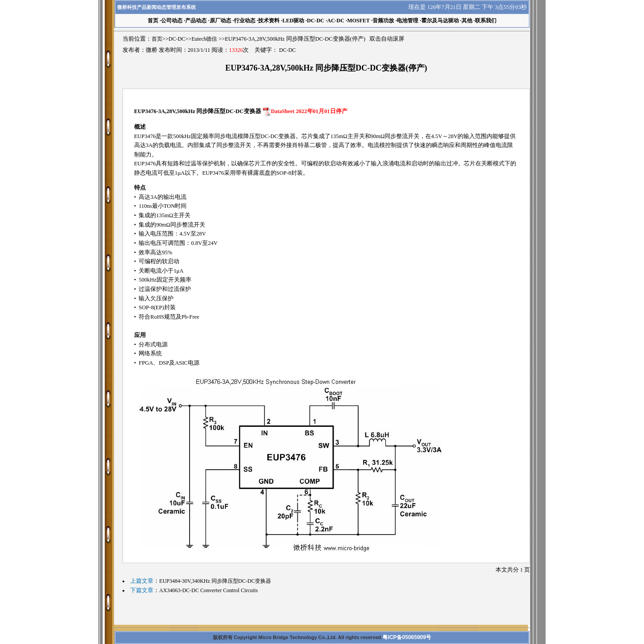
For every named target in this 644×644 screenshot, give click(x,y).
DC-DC (316, 21)
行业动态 (245, 21)
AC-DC (336, 21)
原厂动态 (220, 21)
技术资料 (269, 21)
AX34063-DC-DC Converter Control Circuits (208, 590)
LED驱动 (293, 21)
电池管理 (407, 21)
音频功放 (383, 21)
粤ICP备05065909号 (407, 637)
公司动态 (172, 21)
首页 (157, 39)
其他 (467, 21)
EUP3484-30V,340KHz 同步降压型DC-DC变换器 (215, 581)
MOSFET (358, 21)
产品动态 (196, 21)
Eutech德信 (204, 39)
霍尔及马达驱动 (440, 21)
